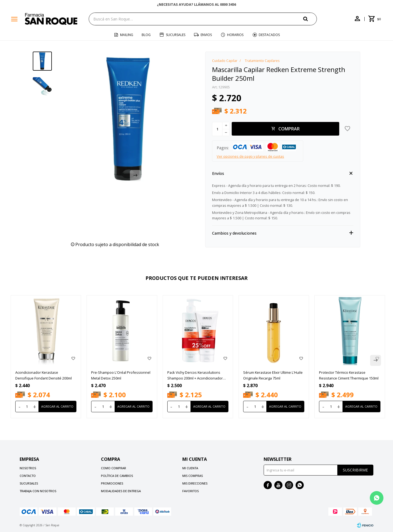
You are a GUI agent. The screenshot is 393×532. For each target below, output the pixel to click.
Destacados (269, 35)
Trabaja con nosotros (38, 491)
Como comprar (114, 468)
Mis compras (193, 476)
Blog (146, 35)
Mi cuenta (190, 468)
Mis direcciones (195, 483)
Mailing (127, 35)
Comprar (289, 129)
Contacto (28, 476)
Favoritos (190, 491)
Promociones (112, 483)
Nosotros (28, 468)
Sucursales (176, 35)
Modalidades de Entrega (121, 491)
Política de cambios (117, 476)
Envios (206, 35)
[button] (310, 19)
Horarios (235, 35)
